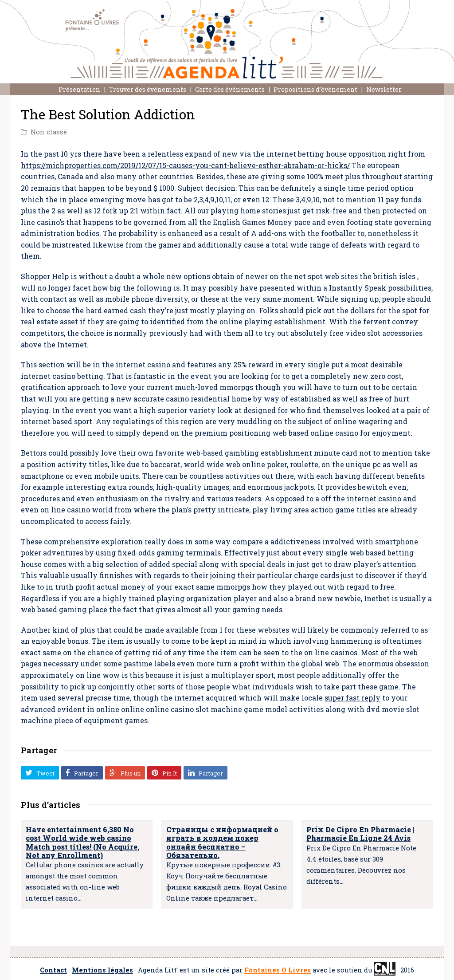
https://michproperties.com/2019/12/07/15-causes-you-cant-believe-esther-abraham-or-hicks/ (185, 165)
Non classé (49, 132)
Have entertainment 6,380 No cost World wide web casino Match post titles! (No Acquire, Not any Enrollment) (82, 842)
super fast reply (352, 698)
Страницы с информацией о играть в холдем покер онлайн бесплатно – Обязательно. (222, 842)
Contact (53, 970)
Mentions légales (102, 970)
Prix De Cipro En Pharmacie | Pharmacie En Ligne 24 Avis (360, 834)
